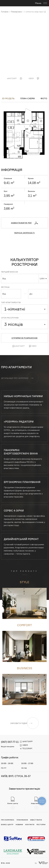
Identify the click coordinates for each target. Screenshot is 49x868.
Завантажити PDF (24, 223)
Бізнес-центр (7, 825)
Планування (22, 820)
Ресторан (41, 825)
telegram (26, 748)
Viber (33, 346)
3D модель (8, 98)
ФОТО (44, 98)
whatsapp (26, 741)
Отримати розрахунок (24, 338)
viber (24, 745)
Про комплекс (8, 820)
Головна (5, 12)
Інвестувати (36, 820)
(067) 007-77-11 (10, 742)
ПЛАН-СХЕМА (28, 98)
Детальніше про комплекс (17, 378)
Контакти (30, 825)
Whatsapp (19, 346)
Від (4, 278)
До (31, 294)
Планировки (16, 12)
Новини (19, 825)
